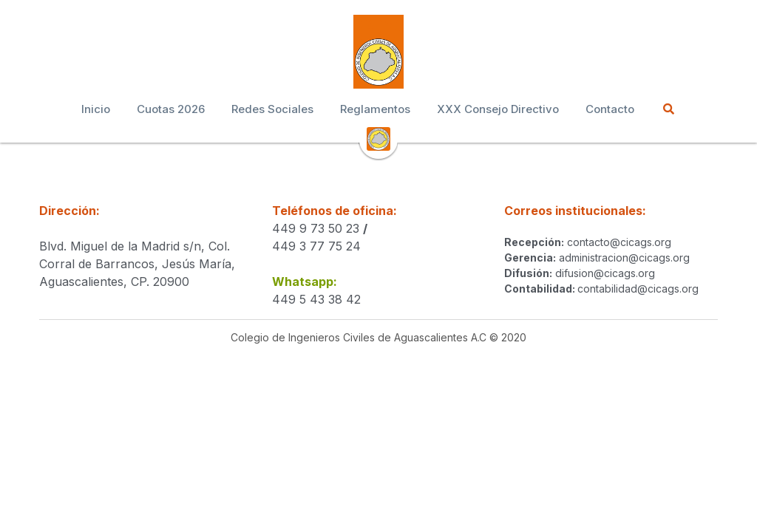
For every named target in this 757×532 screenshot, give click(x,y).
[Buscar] (669, 109)
